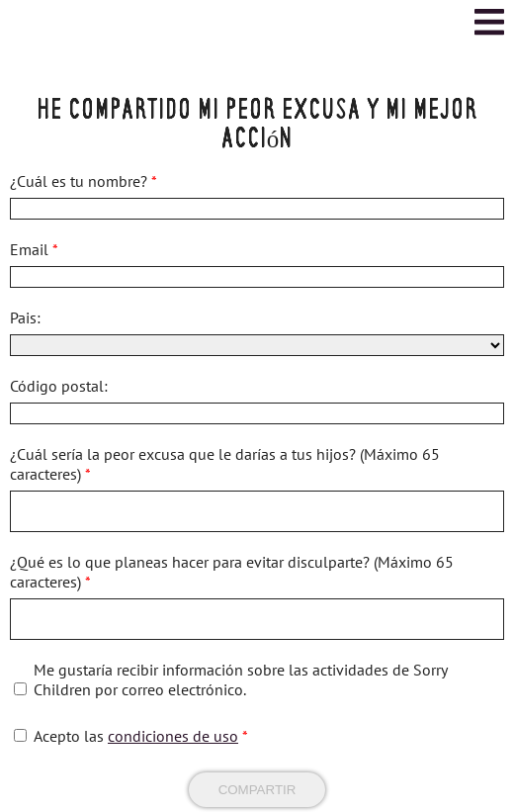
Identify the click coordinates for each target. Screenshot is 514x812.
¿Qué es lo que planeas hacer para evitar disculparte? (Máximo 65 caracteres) (232, 572)
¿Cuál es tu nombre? (84, 181)
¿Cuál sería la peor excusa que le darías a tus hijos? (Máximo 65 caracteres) (225, 464)
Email (34, 249)
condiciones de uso (173, 736)
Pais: (25, 317)
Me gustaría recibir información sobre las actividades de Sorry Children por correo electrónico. (240, 679)
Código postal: (59, 386)
